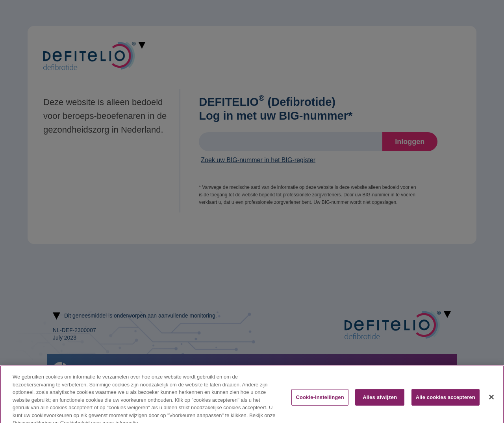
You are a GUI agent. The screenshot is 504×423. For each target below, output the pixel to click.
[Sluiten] (491, 401)
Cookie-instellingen (320, 401)
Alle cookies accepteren (446, 401)
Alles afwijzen (380, 401)
